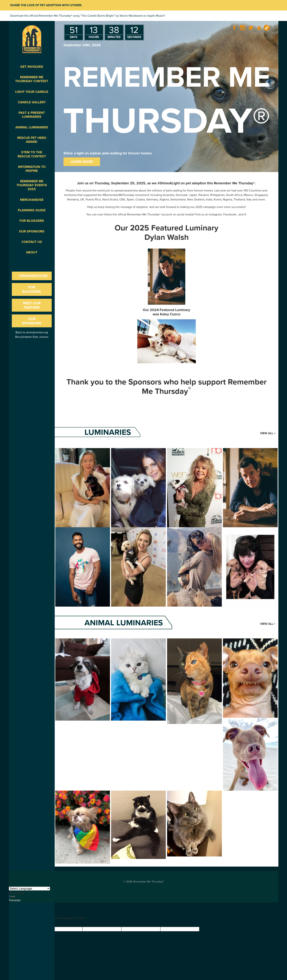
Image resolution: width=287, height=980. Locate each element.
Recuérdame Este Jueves (32, 337)
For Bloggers (32, 221)
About (32, 252)
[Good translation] (10, 924)
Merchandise (32, 200)
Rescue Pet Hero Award (32, 140)
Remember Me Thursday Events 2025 (32, 185)
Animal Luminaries (32, 127)
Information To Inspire (32, 169)
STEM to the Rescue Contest (32, 154)
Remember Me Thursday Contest (32, 79)
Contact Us (32, 242)
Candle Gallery (32, 102)
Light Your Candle (32, 92)
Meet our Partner (32, 305)
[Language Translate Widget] (29, 889)
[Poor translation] (22, 924)
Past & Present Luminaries (32, 115)
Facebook (230, 214)
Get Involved (32, 67)
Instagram (215, 214)
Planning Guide (32, 210)
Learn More (82, 162)
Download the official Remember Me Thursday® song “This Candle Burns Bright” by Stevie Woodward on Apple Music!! (88, 16)
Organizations (33, 276)
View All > (268, 433)
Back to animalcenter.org (32, 332)
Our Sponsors (32, 231)
